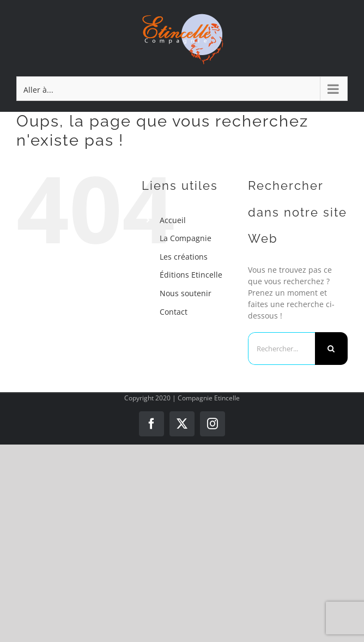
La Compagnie (186, 238)
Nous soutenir (186, 293)
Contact (174, 312)
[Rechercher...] (281, 349)
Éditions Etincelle (191, 275)
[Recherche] (331, 349)
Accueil (173, 220)
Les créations (184, 257)
